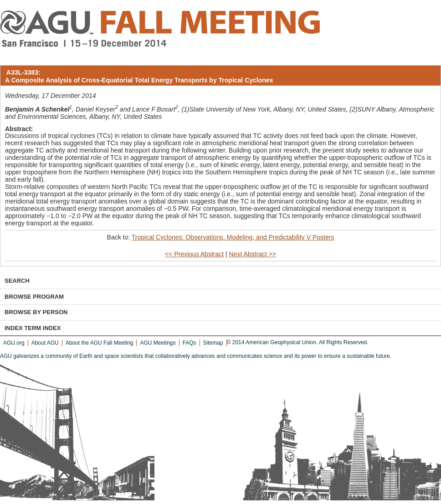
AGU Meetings (158, 343)
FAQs (190, 343)
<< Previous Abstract (194, 254)
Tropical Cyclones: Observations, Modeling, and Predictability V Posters (233, 237)
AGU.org (14, 343)
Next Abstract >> (253, 254)
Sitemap (213, 343)
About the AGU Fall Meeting (100, 343)
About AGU (45, 343)
